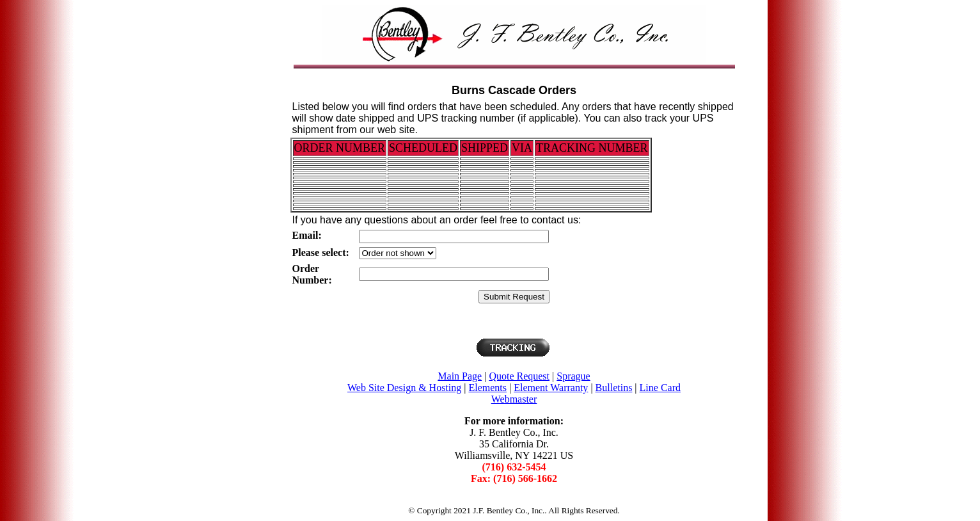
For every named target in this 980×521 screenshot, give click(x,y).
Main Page (460, 376)
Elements (487, 388)
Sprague (573, 376)
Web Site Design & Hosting (404, 388)
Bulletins (614, 388)
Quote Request (519, 376)
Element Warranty (551, 388)
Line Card (660, 388)
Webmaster (514, 399)
